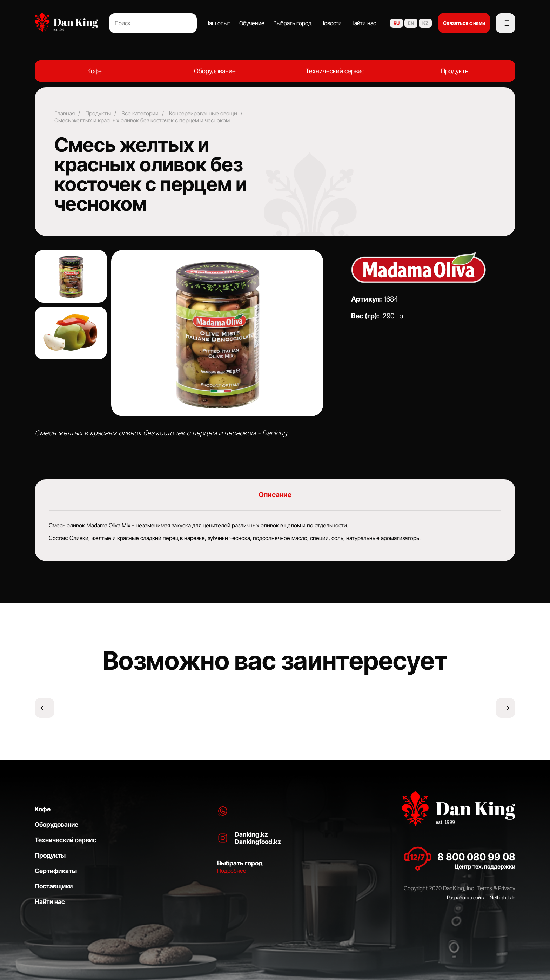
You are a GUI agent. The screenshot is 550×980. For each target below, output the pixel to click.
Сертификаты (56, 871)
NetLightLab (502, 897)
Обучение (252, 23)
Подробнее (232, 871)
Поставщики (54, 886)
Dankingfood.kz (258, 842)
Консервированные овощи (203, 113)
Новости (331, 23)
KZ (425, 23)
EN (411, 23)
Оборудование (215, 71)
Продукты (455, 71)
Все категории (140, 113)
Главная (65, 113)
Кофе (95, 71)
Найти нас (363, 23)
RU (397, 23)
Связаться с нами (464, 23)
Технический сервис (335, 71)
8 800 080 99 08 (476, 857)
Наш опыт (218, 23)
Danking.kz (251, 834)
